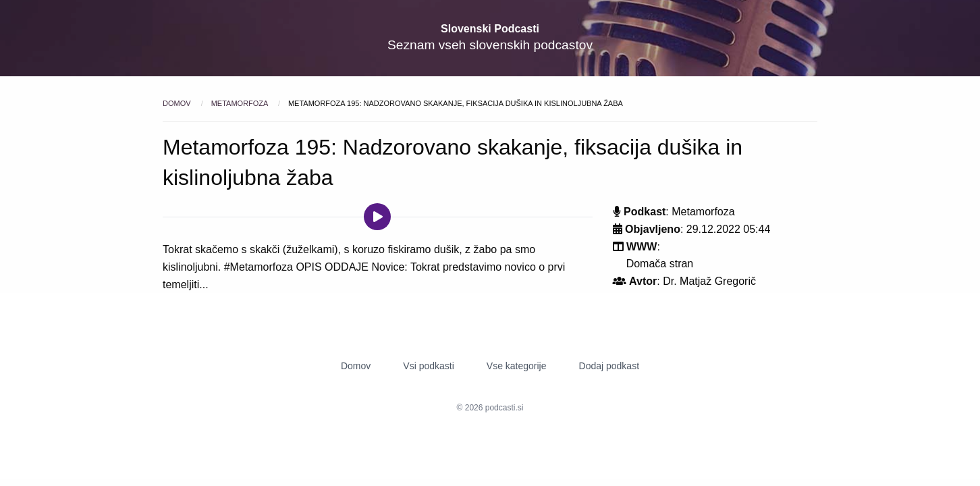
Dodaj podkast (609, 366)
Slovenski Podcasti (490, 29)
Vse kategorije (517, 366)
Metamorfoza (241, 103)
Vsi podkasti (428, 366)
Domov (178, 103)
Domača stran (660, 264)
